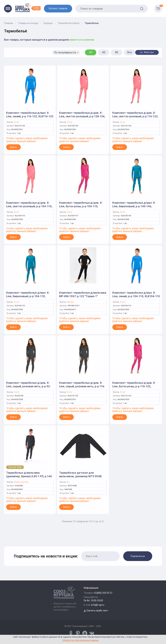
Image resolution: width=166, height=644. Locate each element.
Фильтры (147, 52)
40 (104, 52)
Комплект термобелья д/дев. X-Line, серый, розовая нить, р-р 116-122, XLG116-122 (82, 386)
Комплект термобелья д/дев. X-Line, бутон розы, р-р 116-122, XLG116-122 (134, 386)
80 (117, 52)
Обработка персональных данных (80, 640)
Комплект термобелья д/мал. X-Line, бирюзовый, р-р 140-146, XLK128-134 (134, 206)
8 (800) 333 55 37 (103, 593)
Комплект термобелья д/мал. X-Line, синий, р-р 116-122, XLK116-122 (30, 115)
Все (130, 52)
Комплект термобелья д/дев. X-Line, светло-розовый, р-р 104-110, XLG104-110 (29, 206)
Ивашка (70, 302)
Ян (68, 482)
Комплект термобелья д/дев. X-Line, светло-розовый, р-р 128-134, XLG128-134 (82, 116)
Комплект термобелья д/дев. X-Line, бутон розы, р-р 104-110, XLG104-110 (81, 206)
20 (91, 52)
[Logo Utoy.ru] (28, 8)
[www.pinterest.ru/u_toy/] (71, 633)
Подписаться (138, 556)
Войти (13, 147)
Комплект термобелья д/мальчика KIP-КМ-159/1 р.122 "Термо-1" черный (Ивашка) (83, 296)
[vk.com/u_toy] (92, 633)
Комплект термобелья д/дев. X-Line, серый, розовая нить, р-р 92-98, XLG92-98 (28, 386)
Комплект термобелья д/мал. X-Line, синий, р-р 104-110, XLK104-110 (136, 294)
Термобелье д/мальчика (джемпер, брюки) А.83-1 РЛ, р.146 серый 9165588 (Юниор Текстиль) (29, 476)
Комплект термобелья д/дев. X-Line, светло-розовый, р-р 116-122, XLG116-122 (135, 116)
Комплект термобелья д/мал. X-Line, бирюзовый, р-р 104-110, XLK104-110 (28, 296)
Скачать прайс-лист (96, 611)
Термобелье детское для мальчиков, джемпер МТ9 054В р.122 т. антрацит (80, 476)
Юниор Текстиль (21, 482)
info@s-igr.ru (98, 605)
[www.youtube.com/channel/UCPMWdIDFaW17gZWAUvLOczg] (85, 633)
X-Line (16, 122)
